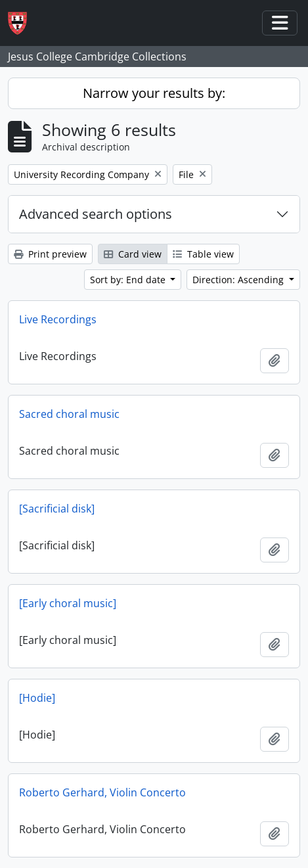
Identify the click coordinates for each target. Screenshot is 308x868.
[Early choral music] (68, 603)
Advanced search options (96, 214)
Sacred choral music (69, 414)
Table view (203, 254)
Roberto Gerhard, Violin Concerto (102, 792)
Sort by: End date (129, 280)
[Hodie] (37, 698)
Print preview (50, 254)
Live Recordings (58, 319)
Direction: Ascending (239, 280)
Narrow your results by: (154, 93)
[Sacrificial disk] (57, 509)
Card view (133, 254)
